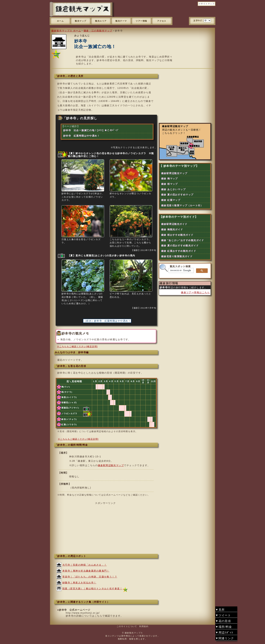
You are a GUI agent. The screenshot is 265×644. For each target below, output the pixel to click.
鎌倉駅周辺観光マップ (111, 465)
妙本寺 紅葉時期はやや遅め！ (81, 136)
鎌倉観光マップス (134, 633)
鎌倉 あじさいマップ (173, 189)
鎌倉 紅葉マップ (171, 200)
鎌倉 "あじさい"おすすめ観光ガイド (183, 240)
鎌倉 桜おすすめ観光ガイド (177, 235)
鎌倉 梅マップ (170, 179)
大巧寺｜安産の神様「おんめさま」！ (85, 565)
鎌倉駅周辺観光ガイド (174, 224)
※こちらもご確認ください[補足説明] (77, 346)
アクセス (162, 21)
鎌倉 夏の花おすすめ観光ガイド (180, 246)
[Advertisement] (105, 528)
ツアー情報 (141, 21)
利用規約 (144, 626)
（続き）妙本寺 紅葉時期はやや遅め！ (107, 321)
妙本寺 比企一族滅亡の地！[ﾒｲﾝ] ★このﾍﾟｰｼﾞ (91, 130)
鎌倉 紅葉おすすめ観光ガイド (179, 251)
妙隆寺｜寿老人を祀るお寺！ (79, 583)
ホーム (60, 21)
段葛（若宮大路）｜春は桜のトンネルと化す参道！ (92, 589)
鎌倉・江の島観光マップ (98, 31)
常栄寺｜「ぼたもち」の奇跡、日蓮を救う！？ (90, 577)
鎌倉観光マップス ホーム (66, 31)
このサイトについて (127, 626)
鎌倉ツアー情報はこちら (195, 292)
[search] (181, 271)
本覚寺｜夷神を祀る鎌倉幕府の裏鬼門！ (86, 571)
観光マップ (81, 21)
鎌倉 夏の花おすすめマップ (177, 195)
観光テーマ (121, 21)
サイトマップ (208, 4)
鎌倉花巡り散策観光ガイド (177, 256)
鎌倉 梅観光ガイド (172, 229)
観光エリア (101, 21)
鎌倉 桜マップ (170, 184)
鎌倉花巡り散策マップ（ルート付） (182, 205)
